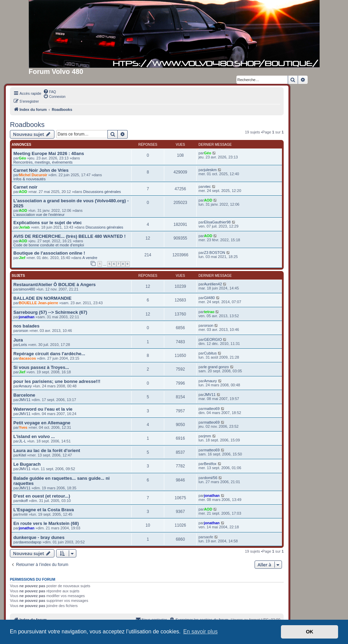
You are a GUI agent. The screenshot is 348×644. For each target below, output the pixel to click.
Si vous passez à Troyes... (41, 367)
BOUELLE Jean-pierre (38, 303)
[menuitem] (50, 91)
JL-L (22, 441)
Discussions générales (102, 192)
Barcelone (24, 395)
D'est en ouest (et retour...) (42, 496)
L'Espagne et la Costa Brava (44, 510)
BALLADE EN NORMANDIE (42, 298)
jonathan (27, 317)
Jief (22, 258)
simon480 (27, 289)
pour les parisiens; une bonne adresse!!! (57, 381)
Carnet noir (25, 187)
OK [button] (310, 632)
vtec (207, 186)
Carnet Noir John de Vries (41, 170)
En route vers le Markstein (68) (46, 523)
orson (24, 331)
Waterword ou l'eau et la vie (43, 409)
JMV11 (25, 400)
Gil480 (209, 298)
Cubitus (210, 353)
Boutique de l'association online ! (49, 253)
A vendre (90, 258)
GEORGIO (213, 339)
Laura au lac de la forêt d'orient (47, 450)
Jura (18, 340)
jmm (208, 436)
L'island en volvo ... (34, 436)
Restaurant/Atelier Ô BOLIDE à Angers (55, 285)
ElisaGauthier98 (217, 222)
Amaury (25, 386)
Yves (23, 427)
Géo (22, 158)
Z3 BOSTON (215, 253)
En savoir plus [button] (200, 632)
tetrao (209, 312)
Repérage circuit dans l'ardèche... (49, 354)
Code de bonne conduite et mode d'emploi (49, 245)
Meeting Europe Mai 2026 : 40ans (49, 153)
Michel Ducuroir (33, 175)
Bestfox (210, 464)
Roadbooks (27, 125)
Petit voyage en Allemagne (42, 423)
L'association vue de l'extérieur (39, 215)
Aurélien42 (213, 284)
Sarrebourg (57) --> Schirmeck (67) (50, 312)
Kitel (22, 455)
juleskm (210, 170)
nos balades (26, 326)
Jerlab (24, 227)
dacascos (27, 358)
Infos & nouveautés (29, 179)
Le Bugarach (27, 464)
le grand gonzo (216, 367)
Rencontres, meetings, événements (43, 162)
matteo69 (212, 409)
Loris (23, 345)
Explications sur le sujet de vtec (48, 223)
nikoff (23, 501)
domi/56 (211, 478)
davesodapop (30, 542)
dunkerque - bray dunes (39, 537)
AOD (23, 192)
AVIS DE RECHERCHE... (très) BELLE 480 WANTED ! (69, 236)
